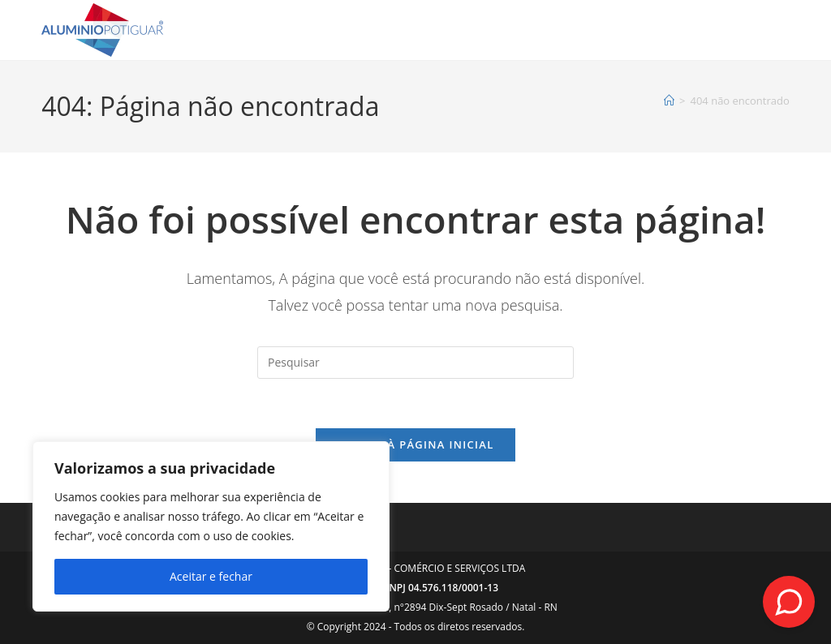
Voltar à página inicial (415, 444)
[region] (211, 526)
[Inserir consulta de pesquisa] (415, 363)
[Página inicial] (669, 101)
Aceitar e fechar (211, 576)
